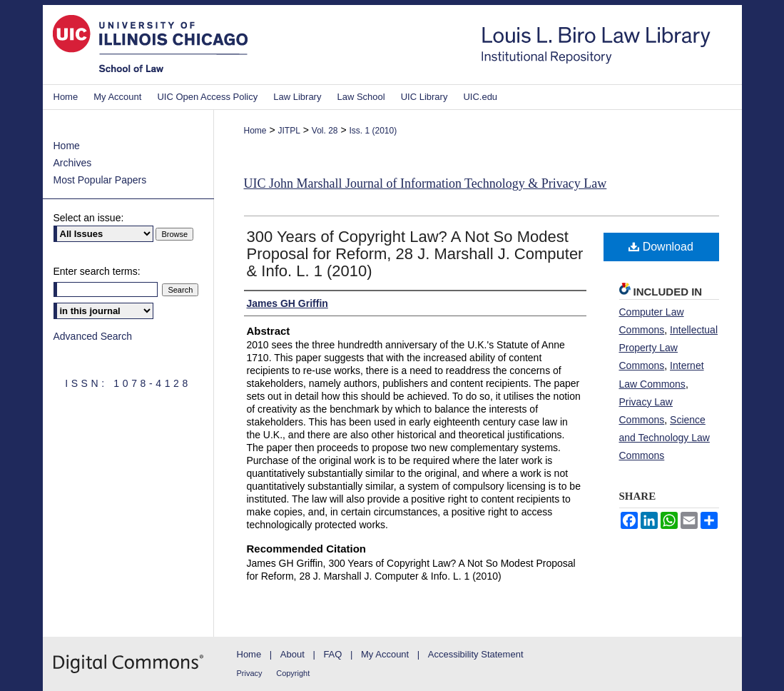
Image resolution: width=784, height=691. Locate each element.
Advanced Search (93, 336)
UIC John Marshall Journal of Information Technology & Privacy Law (426, 183)
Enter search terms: (97, 271)
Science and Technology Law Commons (665, 438)
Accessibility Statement (476, 654)
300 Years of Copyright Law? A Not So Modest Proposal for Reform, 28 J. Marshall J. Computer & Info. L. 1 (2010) (415, 254)
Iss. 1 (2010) (373, 131)
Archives (73, 163)
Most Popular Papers (100, 180)
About (292, 654)
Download (661, 247)
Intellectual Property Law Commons (669, 348)
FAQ (332, 654)
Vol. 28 (325, 131)
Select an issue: (89, 218)
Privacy (250, 673)
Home (255, 131)
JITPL (289, 131)
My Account (385, 654)
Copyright (293, 673)
